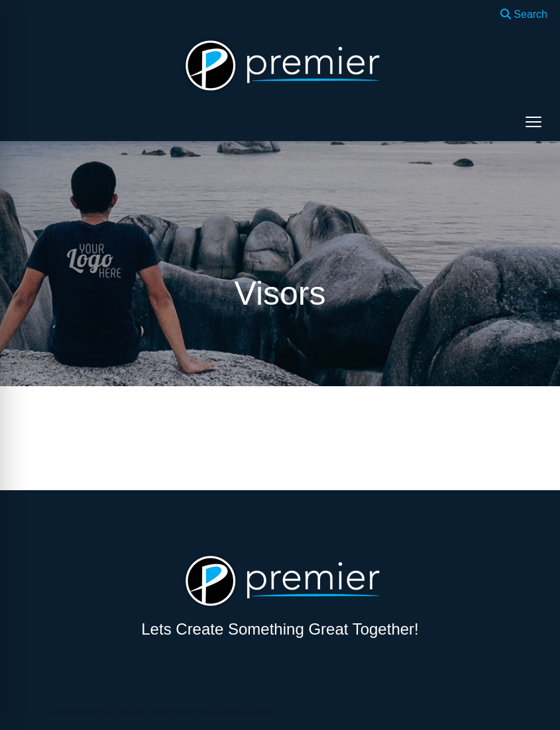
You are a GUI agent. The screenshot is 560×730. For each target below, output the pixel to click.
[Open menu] (533, 122)
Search (524, 14)
